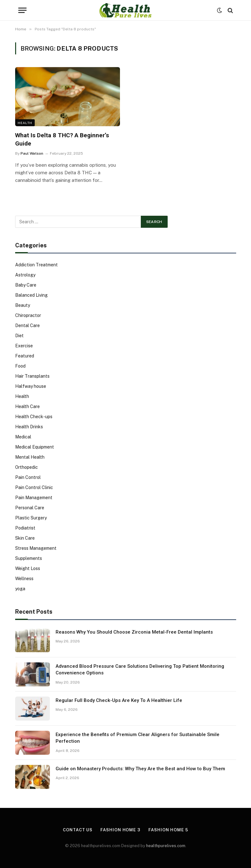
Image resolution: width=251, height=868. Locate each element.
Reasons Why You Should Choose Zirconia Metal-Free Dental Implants (134, 632)
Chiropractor (28, 315)
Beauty (23, 305)
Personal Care (30, 508)
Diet (19, 336)
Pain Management (34, 498)
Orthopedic (27, 467)
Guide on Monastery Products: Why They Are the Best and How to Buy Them (140, 769)
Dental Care (27, 325)
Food (20, 366)
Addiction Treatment (36, 265)
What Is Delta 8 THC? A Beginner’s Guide (62, 139)
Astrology (25, 275)
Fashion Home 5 (168, 830)
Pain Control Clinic (34, 487)
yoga (20, 589)
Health (25, 123)
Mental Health (30, 457)
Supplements (29, 558)
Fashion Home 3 (120, 830)
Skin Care (25, 538)
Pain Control (28, 477)
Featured (25, 356)
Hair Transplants (32, 376)
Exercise (24, 346)
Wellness (24, 579)
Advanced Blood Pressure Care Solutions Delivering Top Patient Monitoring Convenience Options (140, 670)
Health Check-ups (34, 417)
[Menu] (22, 10)
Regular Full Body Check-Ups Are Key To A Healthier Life (119, 700)
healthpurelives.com (166, 846)
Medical (23, 437)
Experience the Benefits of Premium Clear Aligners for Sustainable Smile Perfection (137, 738)
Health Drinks (29, 427)
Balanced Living (31, 295)
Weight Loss (28, 568)
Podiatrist (25, 528)
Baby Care (26, 285)
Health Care (27, 406)
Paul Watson (32, 153)
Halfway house (31, 386)
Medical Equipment (35, 447)
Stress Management (36, 548)
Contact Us (78, 830)
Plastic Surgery (31, 518)
